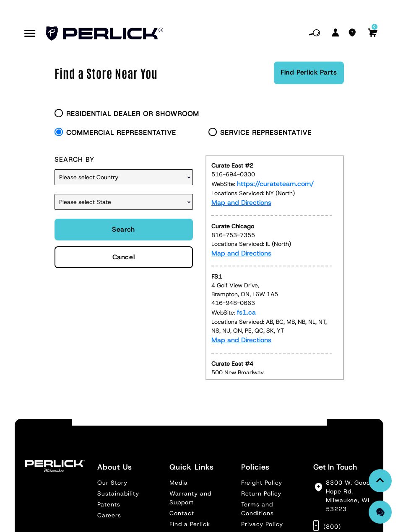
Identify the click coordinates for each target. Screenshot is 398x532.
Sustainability (118, 493)
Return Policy (261, 493)
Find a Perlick (190, 524)
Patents (109, 504)
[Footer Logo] (55, 466)
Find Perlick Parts (309, 72)
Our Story (112, 483)
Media (179, 483)
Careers (109, 515)
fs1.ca (246, 312)
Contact (182, 513)
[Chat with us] (380, 512)
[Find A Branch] (352, 34)
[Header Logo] (104, 34)
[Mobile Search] (315, 34)
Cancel (124, 257)
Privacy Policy (262, 524)
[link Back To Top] (380, 481)
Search (124, 229)
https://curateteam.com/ (276, 184)
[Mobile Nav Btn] (30, 34)
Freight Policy (262, 483)
